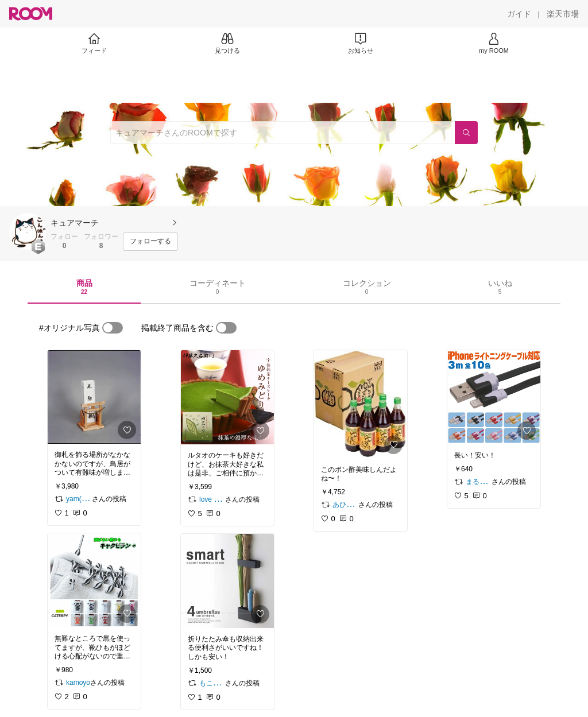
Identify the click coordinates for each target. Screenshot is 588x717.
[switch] (113, 328)
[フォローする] (150, 242)
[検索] (466, 133)
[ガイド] (519, 14)
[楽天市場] (563, 14)
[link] (94, 397)
